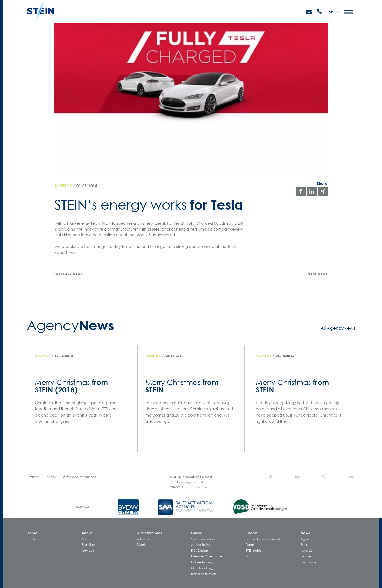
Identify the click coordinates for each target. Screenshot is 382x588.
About (87, 533)
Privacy (51, 477)
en (338, 12)
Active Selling (201, 545)
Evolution (88, 545)
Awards (306, 551)
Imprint (34, 477)
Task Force (309, 562)
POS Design (199, 551)
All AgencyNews (338, 328)
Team (250, 545)
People (252, 533)
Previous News (69, 274)
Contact (33, 539)
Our (149, 533)
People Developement (263, 539)
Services (88, 551)
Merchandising (202, 568)
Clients (141, 545)
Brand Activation (203, 574)
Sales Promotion (203, 539)
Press (304, 545)
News (305, 533)
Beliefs (86, 539)
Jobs (249, 556)
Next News (318, 274)
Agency (63, 186)
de (331, 12)
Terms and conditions (79, 477)
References (145, 539)
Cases (196, 533)
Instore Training (202, 562)
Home (32, 533)
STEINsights (253, 551)
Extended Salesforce (206, 556)
